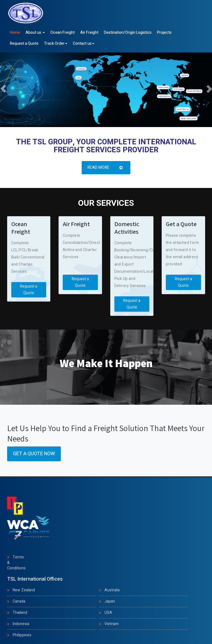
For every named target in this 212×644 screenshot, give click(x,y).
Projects (164, 33)
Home (15, 33)
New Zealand (24, 590)
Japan (110, 601)
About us (35, 33)
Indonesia (21, 624)
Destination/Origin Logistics (128, 33)
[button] (3, 89)
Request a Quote (24, 43)
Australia (112, 590)
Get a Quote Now (34, 454)
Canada (19, 601)
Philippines (22, 635)
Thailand (20, 613)
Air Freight (89, 33)
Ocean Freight (63, 33)
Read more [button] (106, 168)
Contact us (84, 43)
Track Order (56, 43)
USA (108, 613)
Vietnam (112, 624)
